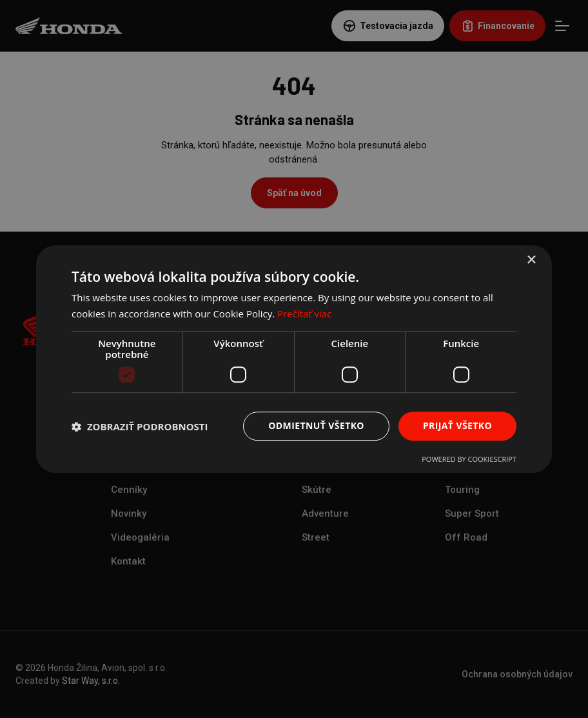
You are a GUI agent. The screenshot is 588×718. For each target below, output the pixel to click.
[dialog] (294, 359)
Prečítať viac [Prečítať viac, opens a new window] (304, 314)
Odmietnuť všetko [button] (316, 426)
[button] (140, 426)
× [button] (531, 260)
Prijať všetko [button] (457, 426)
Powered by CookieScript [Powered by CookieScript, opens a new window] (469, 459)
